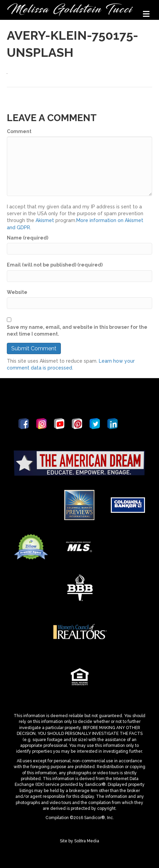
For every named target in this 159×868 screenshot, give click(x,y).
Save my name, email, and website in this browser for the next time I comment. (77, 331)
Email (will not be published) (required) (55, 265)
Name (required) (28, 238)
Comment (19, 131)
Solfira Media (87, 841)
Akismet (45, 220)
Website (17, 292)
